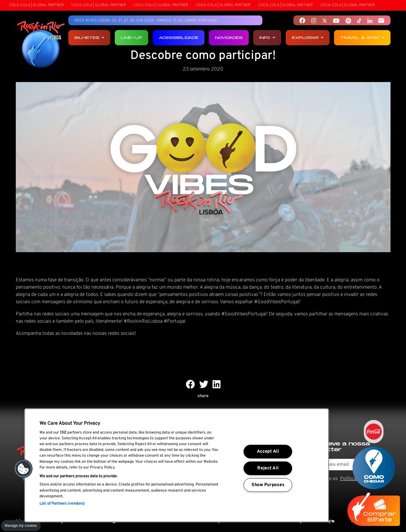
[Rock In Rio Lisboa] (41, 45)
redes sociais (121, 334)
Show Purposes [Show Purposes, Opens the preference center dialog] (268, 485)
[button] (23, 469)
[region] (177, 465)
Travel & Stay (362, 38)
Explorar (308, 38)
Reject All (268, 468)
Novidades (229, 38)
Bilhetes (89, 38)
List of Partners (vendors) (62, 504)
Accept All (268, 452)
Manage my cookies (21, 526)
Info (267, 38)
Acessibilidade (179, 38)
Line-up (131, 38)
